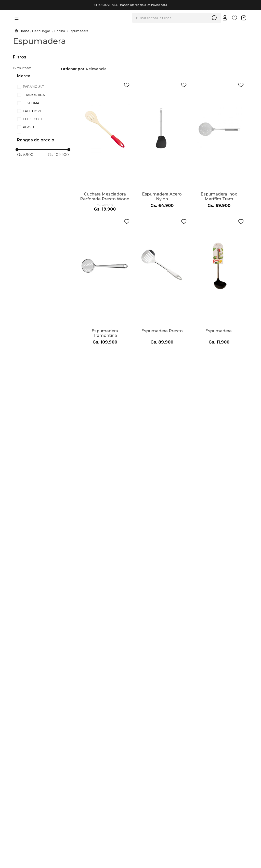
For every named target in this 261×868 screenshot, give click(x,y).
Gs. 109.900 (58, 155)
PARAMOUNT (34, 87)
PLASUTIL (31, 127)
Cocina (60, 31)
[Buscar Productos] (214, 18)
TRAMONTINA (34, 95)
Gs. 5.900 (25, 155)
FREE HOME (33, 111)
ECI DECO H (32, 119)
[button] (47, 76)
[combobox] (177, 18)
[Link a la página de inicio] (21, 31)
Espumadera (79, 31)
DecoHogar (41, 31)
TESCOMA (31, 103)
